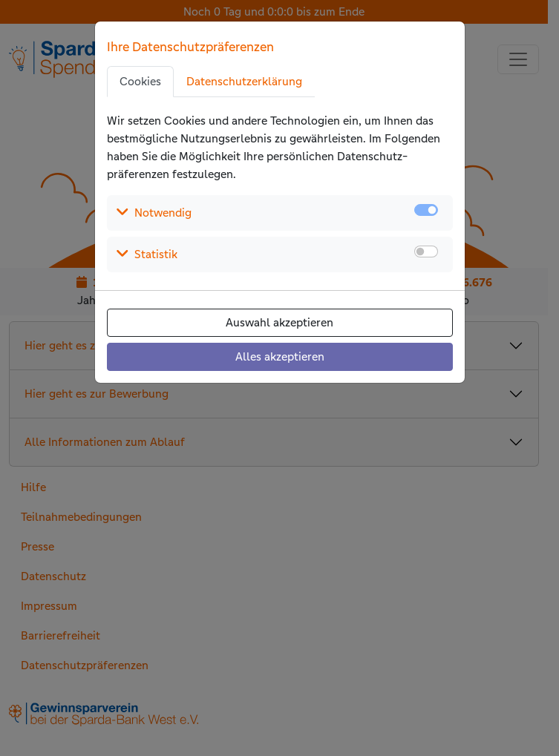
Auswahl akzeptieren (279, 322)
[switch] (426, 252)
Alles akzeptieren (280, 356)
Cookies (140, 81)
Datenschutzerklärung (244, 81)
